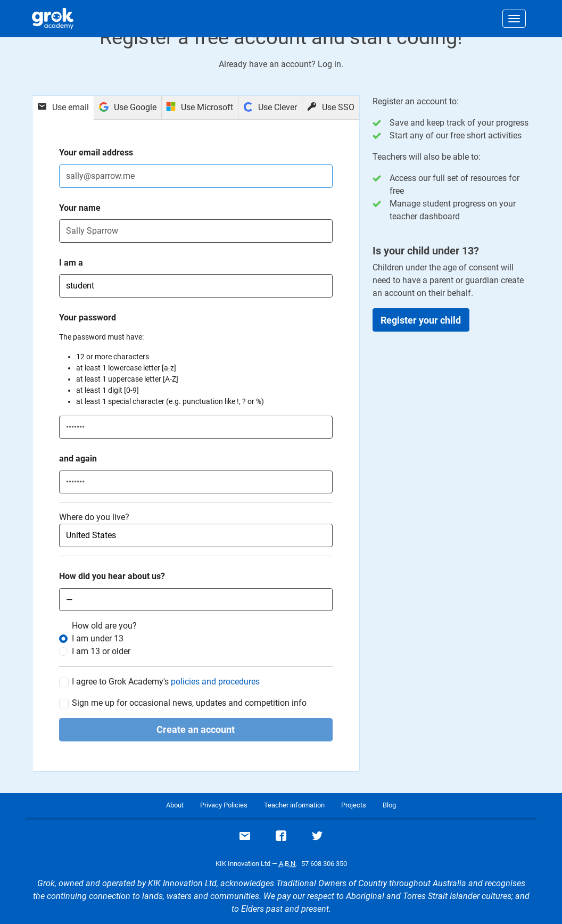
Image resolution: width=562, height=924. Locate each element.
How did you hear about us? (112, 576)
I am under (98, 638)
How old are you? (104, 626)
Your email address (96, 152)
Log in (329, 64)
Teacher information (294, 805)
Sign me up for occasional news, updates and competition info (189, 703)
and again (78, 459)
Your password (88, 317)
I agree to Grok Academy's (166, 682)
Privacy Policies (224, 805)
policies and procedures (215, 682)
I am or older (101, 651)
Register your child (421, 320)
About (175, 805)
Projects (354, 805)
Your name (80, 208)
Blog (389, 805)
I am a (71, 263)
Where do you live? (94, 517)
